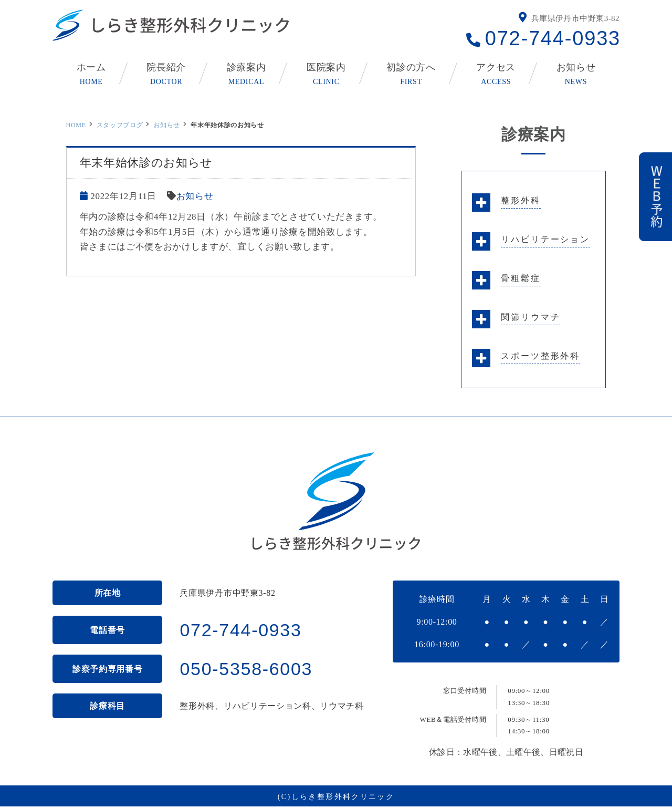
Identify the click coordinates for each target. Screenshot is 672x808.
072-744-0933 (553, 38)
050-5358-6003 (246, 669)
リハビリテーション (545, 239)
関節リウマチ (531, 317)
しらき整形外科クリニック (343, 797)
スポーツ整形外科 (540, 356)
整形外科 (521, 200)
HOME (76, 125)
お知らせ (167, 125)
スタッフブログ (120, 125)
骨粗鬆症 (521, 278)
